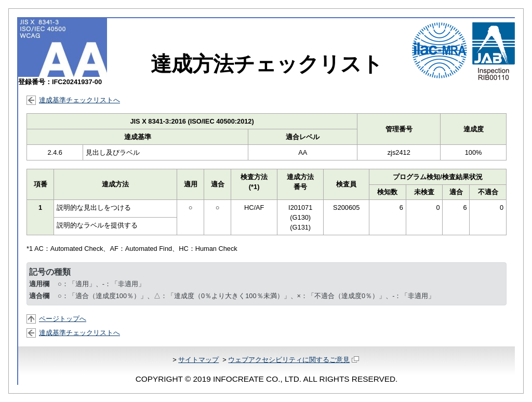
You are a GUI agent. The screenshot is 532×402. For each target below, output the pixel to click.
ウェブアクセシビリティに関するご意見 (293, 360)
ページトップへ (63, 319)
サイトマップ (198, 360)
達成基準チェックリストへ (79, 100)
